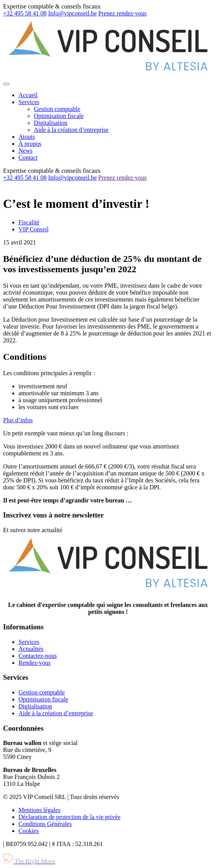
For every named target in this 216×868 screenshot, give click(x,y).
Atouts (27, 137)
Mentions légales (39, 810)
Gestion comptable (57, 109)
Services (29, 102)
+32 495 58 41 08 (25, 13)
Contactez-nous (38, 656)
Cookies (28, 831)
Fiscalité (29, 222)
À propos (30, 144)
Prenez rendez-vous (122, 13)
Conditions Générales (45, 824)
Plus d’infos (18, 420)
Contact (28, 158)
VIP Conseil (33, 229)
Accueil (28, 95)
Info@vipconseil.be (72, 13)
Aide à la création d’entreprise (71, 130)
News (25, 151)
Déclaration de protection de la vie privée (69, 817)
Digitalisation (51, 123)
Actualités (31, 649)
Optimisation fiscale (59, 116)
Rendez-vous (35, 663)
